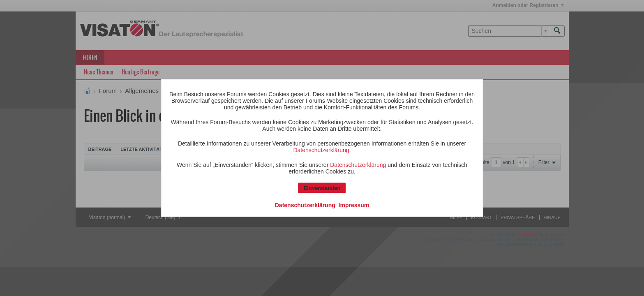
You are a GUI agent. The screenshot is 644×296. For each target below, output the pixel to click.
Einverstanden (322, 188)
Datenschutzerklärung (321, 150)
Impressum (354, 205)
